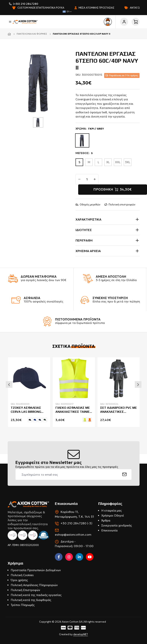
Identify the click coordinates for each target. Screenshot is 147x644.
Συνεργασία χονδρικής (117, 525)
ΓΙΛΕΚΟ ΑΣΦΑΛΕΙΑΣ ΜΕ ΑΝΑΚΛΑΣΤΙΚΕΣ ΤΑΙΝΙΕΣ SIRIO (74, 410)
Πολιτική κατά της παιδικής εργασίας (36, 595)
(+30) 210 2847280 (26, 4)
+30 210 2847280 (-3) (76, 523)
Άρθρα (106, 520)
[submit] (125, 474)
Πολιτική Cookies (22, 575)
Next (138, 384)
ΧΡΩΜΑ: (90, 129)
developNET (81, 634)
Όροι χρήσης (19, 580)
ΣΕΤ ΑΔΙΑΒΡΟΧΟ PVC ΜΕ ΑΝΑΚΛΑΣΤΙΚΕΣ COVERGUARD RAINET (119, 410)
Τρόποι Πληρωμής (23, 605)
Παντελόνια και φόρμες (32, 34)
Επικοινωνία (109, 530)
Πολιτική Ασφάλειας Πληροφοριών (34, 585)
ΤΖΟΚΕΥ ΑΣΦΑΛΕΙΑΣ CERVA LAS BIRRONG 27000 (26, 410)
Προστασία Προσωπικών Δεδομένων (36, 570)
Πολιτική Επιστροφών (25, 590)
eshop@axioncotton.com (73, 535)
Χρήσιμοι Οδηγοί (113, 515)
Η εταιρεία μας (112, 511)
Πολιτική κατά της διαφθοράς (31, 600)
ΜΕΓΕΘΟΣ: (84, 153)
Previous (9, 384)
